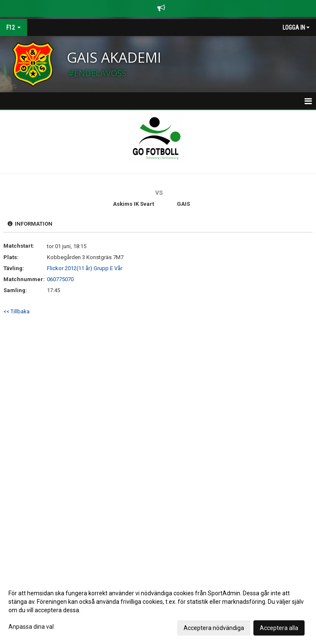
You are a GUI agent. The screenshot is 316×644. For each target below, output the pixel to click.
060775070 (60, 279)
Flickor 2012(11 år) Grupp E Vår (85, 268)
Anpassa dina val (31, 627)
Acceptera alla (279, 628)
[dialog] (158, 610)
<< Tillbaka (16, 311)
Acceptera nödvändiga (214, 628)
